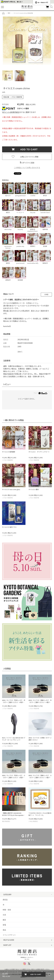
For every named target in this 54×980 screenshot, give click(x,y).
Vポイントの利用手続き (11, 112)
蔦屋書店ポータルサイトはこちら (27, 954)
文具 (4, 915)
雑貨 (4, 920)
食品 (4, 930)
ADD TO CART (28, 149)
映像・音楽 (7, 910)
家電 (4, 925)
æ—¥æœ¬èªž (42, 2)
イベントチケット (9, 935)
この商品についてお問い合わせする (27, 167)
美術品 (5, 900)
